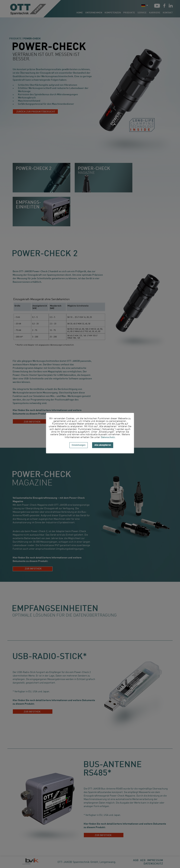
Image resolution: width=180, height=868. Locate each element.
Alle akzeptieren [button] (103, 445)
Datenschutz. (108, 437)
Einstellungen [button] (79, 445)
